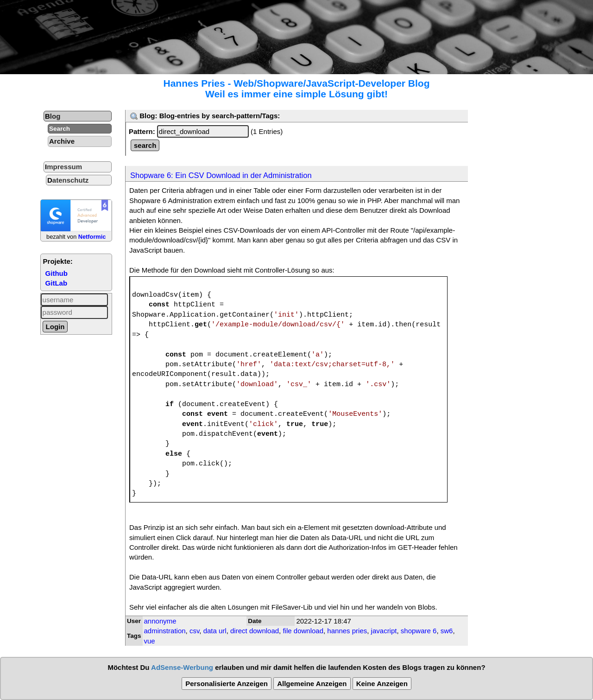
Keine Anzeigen (382, 684)
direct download (255, 631)
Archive (62, 141)
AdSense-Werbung (182, 667)
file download (303, 631)
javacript (384, 631)
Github (57, 273)
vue (150, 641)
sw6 (447, 631)
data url (215, 631)
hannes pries (347, 631)
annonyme (160, 621)
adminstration (165, 631)
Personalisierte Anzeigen (227, 684)
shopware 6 (419, 631)
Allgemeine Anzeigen (312, 684)
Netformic (92, 237)
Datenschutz (68, 180)
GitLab (57, 283)
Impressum (63, 167)
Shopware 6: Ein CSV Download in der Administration (221, 175)
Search (60, 129)
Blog (53, 116)
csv (194, 631)
